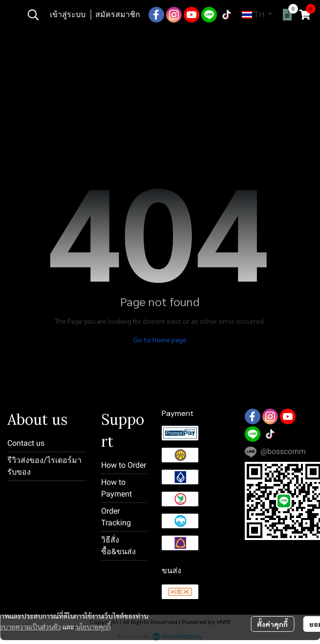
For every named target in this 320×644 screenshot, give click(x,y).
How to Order (124, 465)
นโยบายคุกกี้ (93, 626)
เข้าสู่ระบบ (68, 14)
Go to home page (160, 339)
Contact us (26, 443)
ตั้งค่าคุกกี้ (272, 624)
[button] (33, 15)
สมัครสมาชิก (118, 14)
